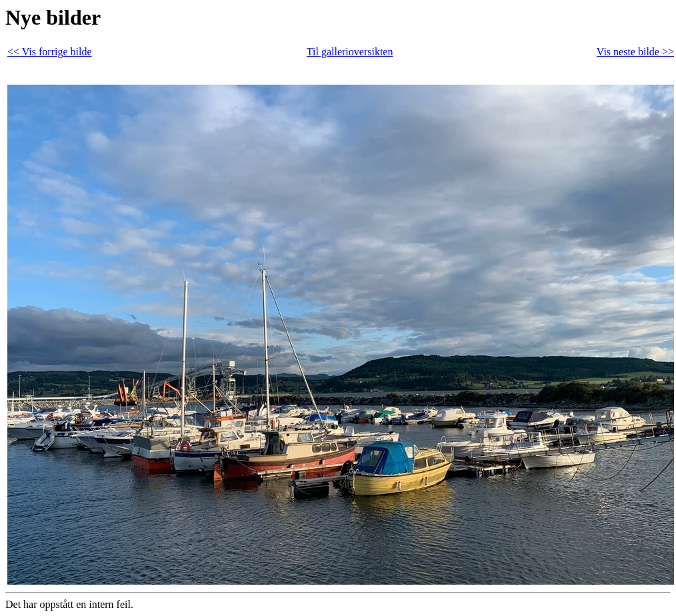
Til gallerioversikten (350, 52)
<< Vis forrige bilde (50, 52)
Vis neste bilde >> (635, 52)
